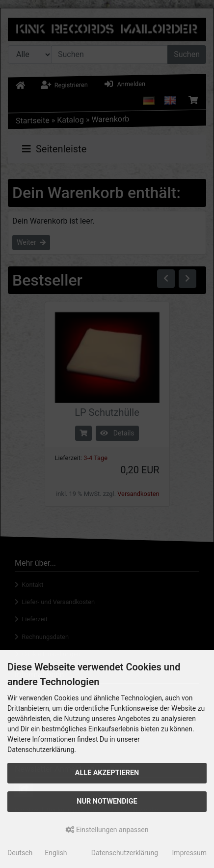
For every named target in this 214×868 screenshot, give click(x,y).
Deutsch (20, 853)
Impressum (189, 853)
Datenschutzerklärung (125, 853)
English (56, 853)
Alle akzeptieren (107, 773)
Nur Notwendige (107, 801)
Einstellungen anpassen (107, 830)
